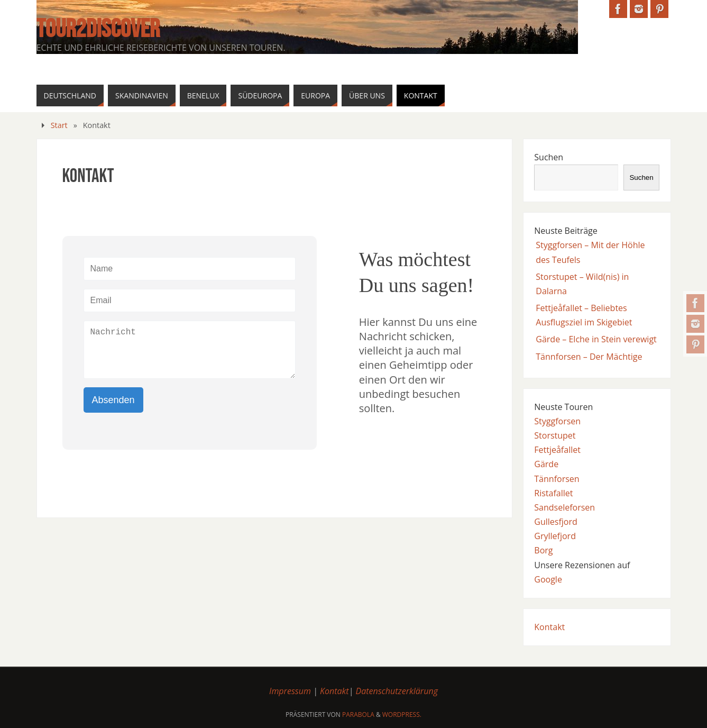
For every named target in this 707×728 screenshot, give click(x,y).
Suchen (549, 157)
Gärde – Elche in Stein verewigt (596, 339)
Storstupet (555, 435)
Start (59, 125)
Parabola (358, 715)
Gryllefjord (555, 536)
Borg (543, 550)
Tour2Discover (98, 30)
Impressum (290, 691)
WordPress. (402, 715)
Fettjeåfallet (557, 450)
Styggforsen (557, 421)
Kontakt (549, 627)
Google (548, 579)
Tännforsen (557, 479)
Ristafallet (553, 493)
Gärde (546, 464)
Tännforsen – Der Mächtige (589, 357)
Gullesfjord (556, 522)
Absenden (113, 400)
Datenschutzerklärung (397, 691)
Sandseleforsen (564, 507)
